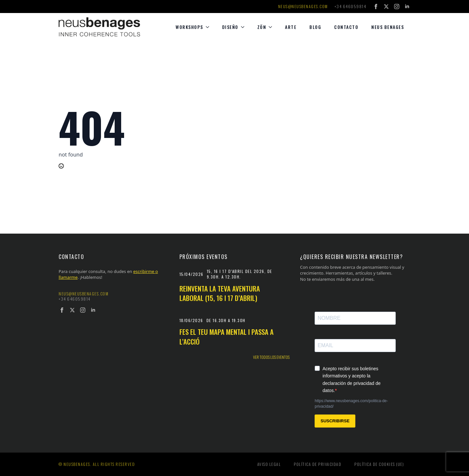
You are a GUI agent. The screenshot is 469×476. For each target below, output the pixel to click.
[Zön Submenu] (272, 27)
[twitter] (386, 7)
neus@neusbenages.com (303, 7)
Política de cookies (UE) (379, 464)
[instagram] (397, 7)
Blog (315, 27)
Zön (262, 27)
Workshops (189, 27)
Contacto (346, 27)
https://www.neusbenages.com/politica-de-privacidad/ (351, 404)
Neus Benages (388, 27)
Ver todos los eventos (271, 357)
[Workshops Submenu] (209, 27)
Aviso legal (269, 464)
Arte (291, 27)
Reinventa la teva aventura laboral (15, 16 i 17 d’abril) (220, 293)
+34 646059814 (350, 7)
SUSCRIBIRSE (335, 421)
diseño (230, 27)
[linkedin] (407, 7)
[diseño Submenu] (245, 27)
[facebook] (376, 7)
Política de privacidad (318, 464)
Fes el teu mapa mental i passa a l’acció (227, 337)
